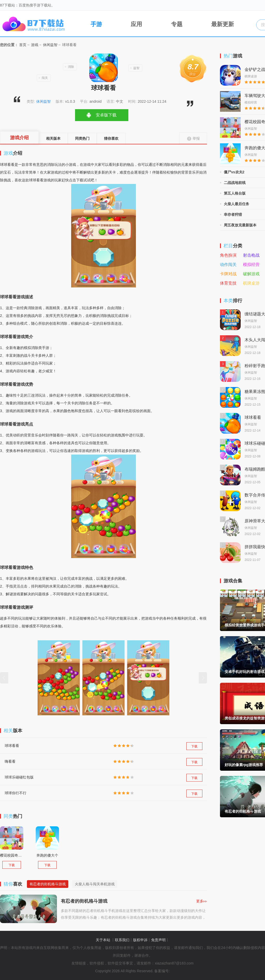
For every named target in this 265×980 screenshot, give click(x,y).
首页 (23, 45)
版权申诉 (140, 940)
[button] (4, 678)
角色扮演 (228, 255)
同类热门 (82, 138)
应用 (131, 23)
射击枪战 (251, 255)
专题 (172, 23)
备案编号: (162, 971)
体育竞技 (228, 283)
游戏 (35, 45)
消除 (71, 67)
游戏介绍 (19, 138)
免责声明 (158, 940)
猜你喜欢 (111, 138)
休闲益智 (50, 45)
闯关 (45, 78)
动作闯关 (228, 265)
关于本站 (103, 940)
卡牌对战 (228, 274)
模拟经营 (251, 265)
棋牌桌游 (251, 283)
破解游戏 (251, 274)
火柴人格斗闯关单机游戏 (95, 884)
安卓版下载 (106, 115)
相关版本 (53, 138)
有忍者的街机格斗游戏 (48, 884)
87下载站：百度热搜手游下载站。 (27, 5)
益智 (136, 68)
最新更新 (218, 23)
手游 (91, 23)
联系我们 (122, 940)
